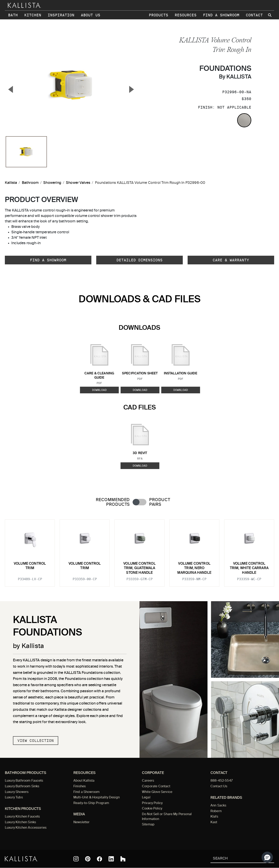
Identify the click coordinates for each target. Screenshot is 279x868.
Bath (13, 15)
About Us (91, 15)
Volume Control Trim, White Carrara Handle (249, 568)
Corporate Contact (156, 786)
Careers (148, 781)
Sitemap (148, 825)
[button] (267, 857)
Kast (214, 822)
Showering (52, 183)
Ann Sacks (218, 806)
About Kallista (84, 781)
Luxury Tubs (14, 798)
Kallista (11, 183)
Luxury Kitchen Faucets (22, 817)
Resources (186, 15)
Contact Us (219, 786)
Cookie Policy (152, 809)
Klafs (214, 817)
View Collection (36, 741)
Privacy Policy (152, 803)
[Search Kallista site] (270, 15)
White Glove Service (157, 792)
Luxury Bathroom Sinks (22, 786)
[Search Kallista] (236, 859)
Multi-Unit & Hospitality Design (97, 798)
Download (99, 390)
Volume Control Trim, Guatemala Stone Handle (139, 568)
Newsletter (82, 822)
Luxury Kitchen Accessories (26, 828)
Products (159, 15)
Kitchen (33, 15)
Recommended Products (113, 502)
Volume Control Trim (30, 566)
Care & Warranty (231, 260)
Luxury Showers (17, 792)
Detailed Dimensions (139, 260)
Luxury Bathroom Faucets (24, 781)
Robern (216, 811)
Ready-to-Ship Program (91, 803)
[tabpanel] (139, 551)
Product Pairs (160, 502)
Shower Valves (78, 183)
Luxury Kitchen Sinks (20, 822)
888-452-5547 (222, 781)
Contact (254, 15)
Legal (146, 798)
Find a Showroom (221, 15)
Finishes (80, 786)
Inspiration (61, 15)
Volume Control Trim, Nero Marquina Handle (194, 568)
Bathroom (30, 183)
